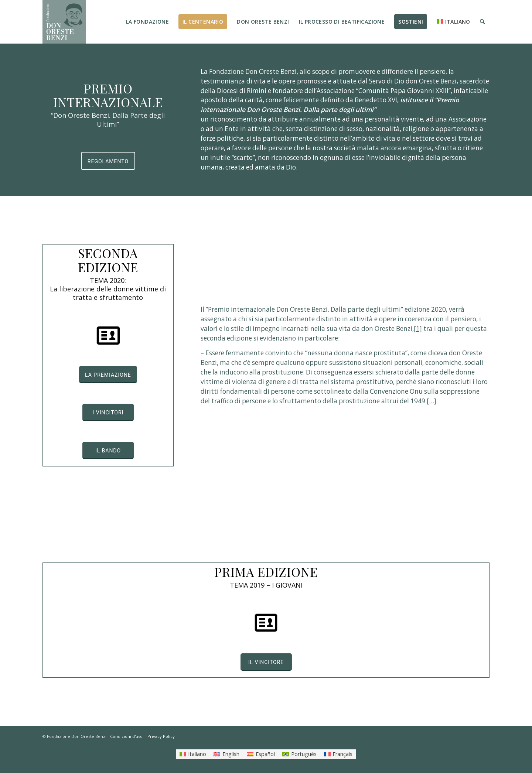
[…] (432, 401)
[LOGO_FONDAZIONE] (64, 22)
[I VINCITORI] (108, 412)
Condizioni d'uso (126, 736)
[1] (418, 329)
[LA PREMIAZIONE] (108, 375)
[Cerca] (482, 22)
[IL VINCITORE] (266, 662)
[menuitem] (147, 22)
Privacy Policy (161, 736)
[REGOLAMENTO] (108, 161)
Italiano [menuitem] (197, 754)
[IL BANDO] (108, 450)
